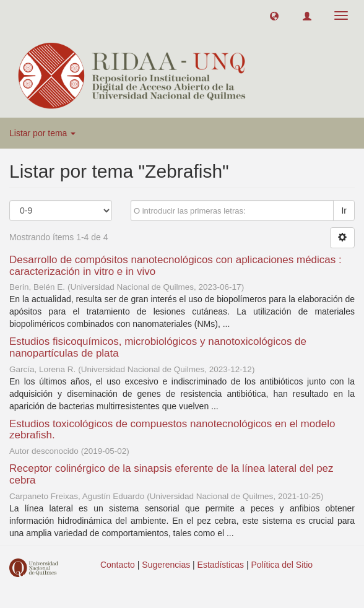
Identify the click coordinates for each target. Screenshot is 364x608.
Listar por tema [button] (42, 133)
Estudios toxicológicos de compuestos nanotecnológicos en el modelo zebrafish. (172, 430)
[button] (274, 15)
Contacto (118, 565)
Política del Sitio (282, 565)
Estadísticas (221, 565)
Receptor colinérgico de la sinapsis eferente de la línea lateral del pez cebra (171, 474)
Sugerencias (166, 565)
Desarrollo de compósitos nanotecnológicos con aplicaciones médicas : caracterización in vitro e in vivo (175, 266)
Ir (344, 211)
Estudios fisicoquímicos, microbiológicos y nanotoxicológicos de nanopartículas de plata (158, 347)
